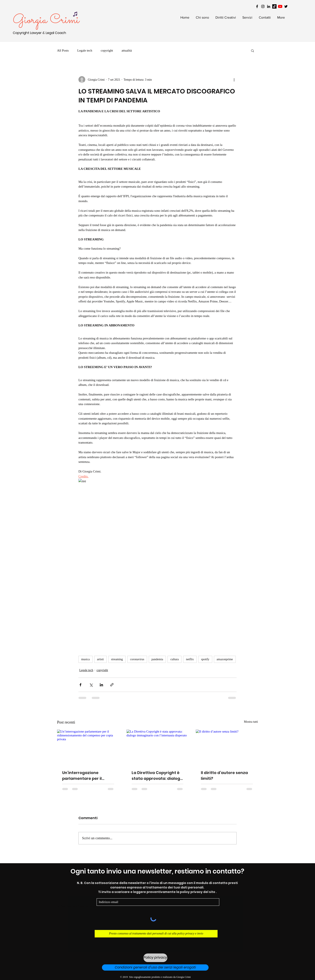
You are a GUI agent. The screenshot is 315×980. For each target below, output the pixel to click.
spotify (205, 659)
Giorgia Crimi (46, 20)
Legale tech (85, 50)
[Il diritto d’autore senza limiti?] (227, 747)
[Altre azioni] (234, 80)
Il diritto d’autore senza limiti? (224, 776)
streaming (117, 659)
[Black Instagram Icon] (263, 6)
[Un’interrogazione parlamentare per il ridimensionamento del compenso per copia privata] (88, 747)
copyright (107, 50)
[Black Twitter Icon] (286, 6)
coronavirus (137, 659)
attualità (127, 50)
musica (85, 659)
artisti (100, 659)
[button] (252, 50)
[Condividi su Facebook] (80, 685)
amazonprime (225, 659)
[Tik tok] (274, 6)
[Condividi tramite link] (112, 685)
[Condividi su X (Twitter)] (91, 685)
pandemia (157, 659)
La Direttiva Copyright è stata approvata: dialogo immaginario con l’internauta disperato (157, 776)
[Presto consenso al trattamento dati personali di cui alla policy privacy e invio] (156, 934)
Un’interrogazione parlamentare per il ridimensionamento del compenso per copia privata (86, 776)
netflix (190, 659)
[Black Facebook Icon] (257, 6)
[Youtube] (280, 6)
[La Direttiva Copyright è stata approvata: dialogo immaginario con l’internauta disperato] (158, 747)
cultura (174, 659)
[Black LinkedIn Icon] (269, 6)
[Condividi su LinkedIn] (101, 685)
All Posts (63, 50)
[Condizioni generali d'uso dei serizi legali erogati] (155, 967)
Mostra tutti (251, 722)
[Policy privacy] (155, 958)
